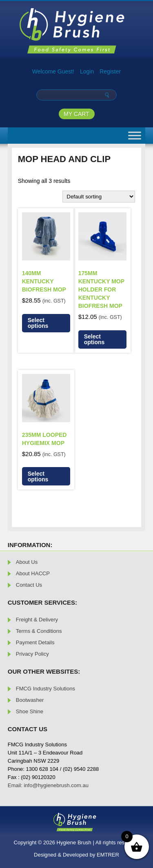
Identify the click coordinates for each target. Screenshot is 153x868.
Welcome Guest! (53, 71)
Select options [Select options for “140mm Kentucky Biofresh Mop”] (38, 323)
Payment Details (35, 642)
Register (110, 71)
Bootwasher (30, 700)
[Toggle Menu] (135, 135)
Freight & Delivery (37, 620)
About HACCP (33, 573)
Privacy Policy (32, 654)
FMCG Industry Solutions (45, 689)
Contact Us (29, 585)
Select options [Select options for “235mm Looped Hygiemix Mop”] (38, 476)
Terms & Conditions (39, 631)
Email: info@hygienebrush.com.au (48, 785)
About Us (27, 562)
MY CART (76, 114)
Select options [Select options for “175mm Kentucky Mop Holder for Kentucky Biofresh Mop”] (94, 339)
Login (87, 71)
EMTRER (108, 855)
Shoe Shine (30, 711)
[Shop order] (99, 197)
